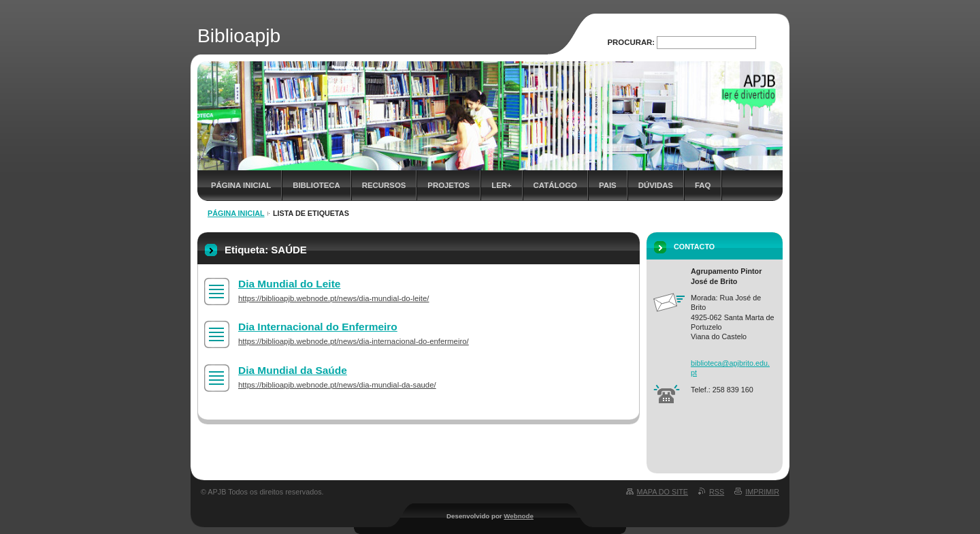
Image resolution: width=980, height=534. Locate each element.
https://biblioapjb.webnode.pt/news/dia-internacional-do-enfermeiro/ (354, 341)
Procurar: (632, 42)
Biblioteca (316, 185)
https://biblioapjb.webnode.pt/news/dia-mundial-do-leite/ (334, 298)
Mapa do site (663, 492)
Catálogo (555, 185)
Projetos (448, 185)
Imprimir (762, 492)
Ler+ (501, 185)
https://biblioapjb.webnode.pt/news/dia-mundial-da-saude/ (337, 385)
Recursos (384, 185)
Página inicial (241, 185)
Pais (608, 185)
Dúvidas (656, 185)
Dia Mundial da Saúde (293, 370)
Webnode (519, 516)
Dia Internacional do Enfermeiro (318, 327)
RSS (717, 492)
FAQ (703, 185)
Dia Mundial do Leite (289, 284)
